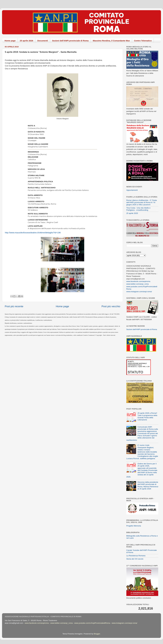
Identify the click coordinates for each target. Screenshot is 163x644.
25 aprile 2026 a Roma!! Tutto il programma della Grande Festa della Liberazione (147, 416)
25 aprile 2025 (132, 213)
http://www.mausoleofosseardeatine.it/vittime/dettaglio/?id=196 (33, 233)
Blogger (97, 634)
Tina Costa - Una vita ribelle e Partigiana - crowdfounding (138, 209)
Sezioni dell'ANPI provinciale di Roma (70, 41)
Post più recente (14, 306)
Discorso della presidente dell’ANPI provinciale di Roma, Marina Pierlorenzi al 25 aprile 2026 (148, 485)
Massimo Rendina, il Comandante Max (111, 41)
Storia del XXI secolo (135, 559)
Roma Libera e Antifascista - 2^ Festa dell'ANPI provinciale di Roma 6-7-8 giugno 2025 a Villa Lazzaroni (142, 202)
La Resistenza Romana (136, 556)
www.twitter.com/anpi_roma (137, 284)
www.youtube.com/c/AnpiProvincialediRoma (92, 623)
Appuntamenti (132, 190)
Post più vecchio (111, 306)
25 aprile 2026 (26, 41)
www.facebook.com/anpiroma (138, 281)
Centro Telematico (143, 41)
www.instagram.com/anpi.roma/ (139, 292)
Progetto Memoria (134, 526)
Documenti (43, 41)
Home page (10, 41)
